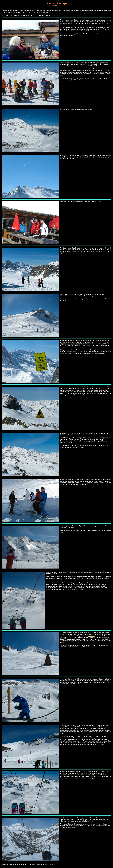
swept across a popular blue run (70, 344)
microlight (71, 155)
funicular (108, 250)
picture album (49, 864)
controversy (91, 636)
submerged (85, 824)
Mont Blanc (63, 433)
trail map (47, 15)
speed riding (102, 390)
